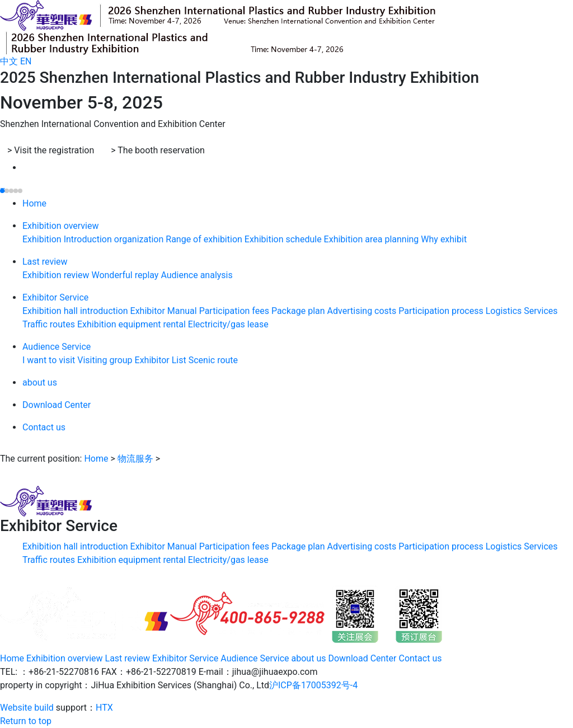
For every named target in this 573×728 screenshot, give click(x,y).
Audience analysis (196, 276)
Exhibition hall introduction (76, 311)
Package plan (299, 311)
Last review (45, 262)
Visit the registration (51, 150)
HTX (104, 708)
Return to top (26, 721)
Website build (27, 708)
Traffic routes (50, 325)
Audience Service (57, 347)
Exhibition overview (61, 226)
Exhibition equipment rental (133, 325)
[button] (2, 191)
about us (40, 383)
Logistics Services (522, 311)
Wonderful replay (126, 276)
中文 (9, 61)
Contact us (44, 428)
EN (26, 61)
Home (34, 204)
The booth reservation (158, 150)
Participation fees (235, 311)
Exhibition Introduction (68, 240)
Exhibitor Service (55, 298)
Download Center (57, 405)
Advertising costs (363, 311)
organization (140, 240)
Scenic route (213, 361)
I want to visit (50, 361)
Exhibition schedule (284, 240)
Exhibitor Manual (165, 311)
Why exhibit (444, 240)
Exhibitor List (162, 361)
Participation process (442, 311)
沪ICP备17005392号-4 (313, 685)
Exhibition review (57, 276)
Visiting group (106, 361)
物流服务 (135, 459)
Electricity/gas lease (228, 325)
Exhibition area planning (373, 240)
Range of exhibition (205, 240)
